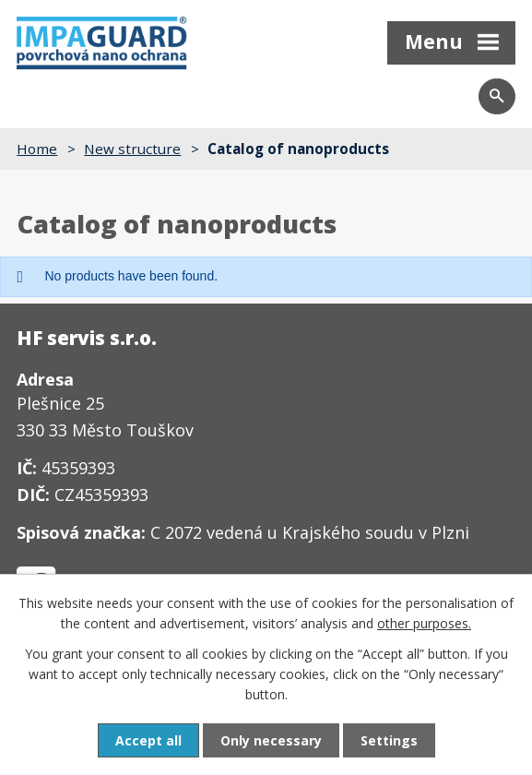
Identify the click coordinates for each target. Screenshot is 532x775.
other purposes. (424, 623)
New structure (132, 149)
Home (37, 149)
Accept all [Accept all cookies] (148, 740)
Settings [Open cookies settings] (389, 740)
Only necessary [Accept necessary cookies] (271, 740)
